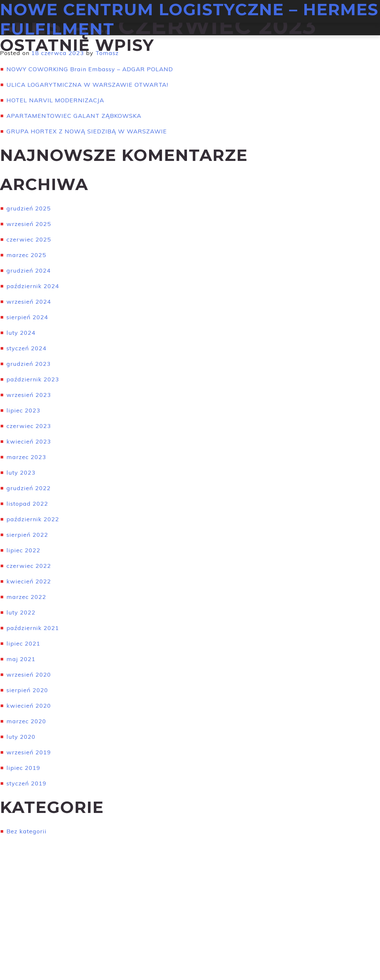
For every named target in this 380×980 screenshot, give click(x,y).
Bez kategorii (27, 831)
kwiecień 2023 (29, 441)
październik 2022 (33, 519)
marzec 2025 (26, 255)
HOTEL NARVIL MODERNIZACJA (55, 100)
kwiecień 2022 (29, 581)
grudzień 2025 (29, 208)
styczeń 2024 (27, 348)
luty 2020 (21, 737)
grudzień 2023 (29, 364)
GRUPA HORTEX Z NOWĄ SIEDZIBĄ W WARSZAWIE (87, 131)
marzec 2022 (26, 597)
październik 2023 (33, 379)
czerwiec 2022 (29, 566)
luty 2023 (21, 473)
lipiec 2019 (23, 768)
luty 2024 (21, 333)
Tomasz (107, 53)
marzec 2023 (26, 457)
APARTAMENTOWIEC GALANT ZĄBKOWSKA (74, 116)
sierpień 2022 (27, 535)
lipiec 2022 (23, 550)
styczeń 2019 (27, 783)
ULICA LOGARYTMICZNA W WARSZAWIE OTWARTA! (87, 85)
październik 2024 (33, 286)
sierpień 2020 (27, 690)
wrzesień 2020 (29, 675)
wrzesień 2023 (29, 395)
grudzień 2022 (29, 488)
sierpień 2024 (27, 317)
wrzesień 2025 (29, 224)
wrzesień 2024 (29, 302)
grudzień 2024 (29, 270)
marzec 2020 (26, 721)
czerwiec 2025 (29, 239)
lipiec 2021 (23, 643)
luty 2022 (21, 612)
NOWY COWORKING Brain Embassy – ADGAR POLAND (90, 69)
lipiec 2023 (23, 410)
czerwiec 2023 (29, 426)
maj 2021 (21, 659)
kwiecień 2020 (29, 706)
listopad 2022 (27, 504)
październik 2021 (33, 628)
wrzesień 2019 (29, 752)
